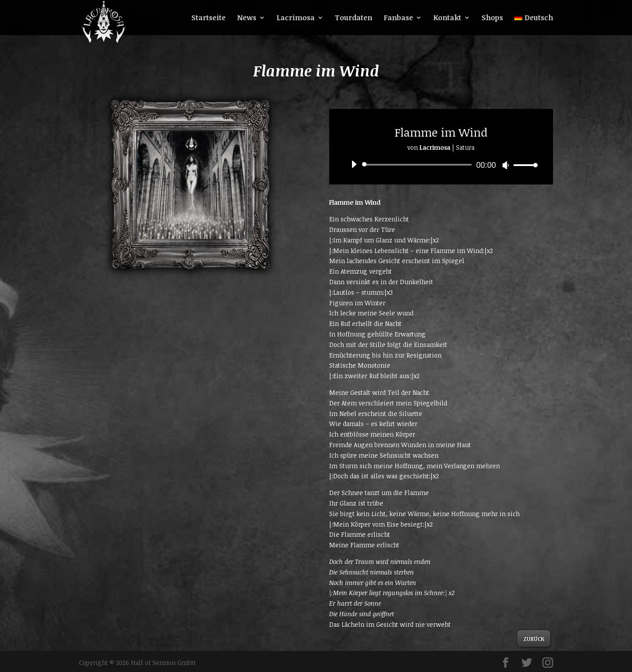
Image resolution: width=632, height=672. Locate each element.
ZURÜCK (534, 639)
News (247, 18)
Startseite (208, 18)
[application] (441, 165)
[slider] (418, 165)
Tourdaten (354, 18)
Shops (492, 18)
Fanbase (398, 18)
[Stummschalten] (506, 165)
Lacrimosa (296, 18)
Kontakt (447, 18)
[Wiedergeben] (354, 164)
